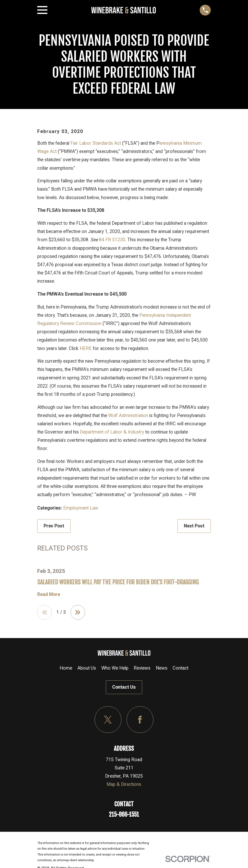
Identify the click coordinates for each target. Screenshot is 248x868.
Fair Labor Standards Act (96, 143)
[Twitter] (108, 720)
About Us (87, 668)
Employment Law (81, 508)
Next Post (194, 526)
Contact (180, 668)
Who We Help (115, 668)
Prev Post (54, 526)
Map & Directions (124, 785)
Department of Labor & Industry (112, 432)
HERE (86, 348)
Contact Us (124, 687)
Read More (49, 595)
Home (66, 668)
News (162, 668)
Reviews (142, 668)
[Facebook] (140, 720)
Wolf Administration (128, 416)
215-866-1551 (124, 815)
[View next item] (78, 613)
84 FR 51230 (112, 240)
